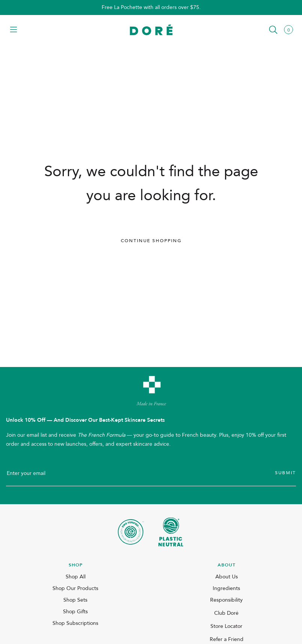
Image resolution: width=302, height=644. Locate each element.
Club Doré (226, 613)
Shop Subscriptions (75, 623)
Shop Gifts (75, 612)
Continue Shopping (151, 241)
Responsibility (226, 600)
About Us (227, 577)
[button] (14, 30)
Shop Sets (75, 600)
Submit (285, 473)
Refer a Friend (227, 639)
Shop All (76, 577)
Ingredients (226, 588)
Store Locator (226, 626)
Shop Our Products (75, 588)
